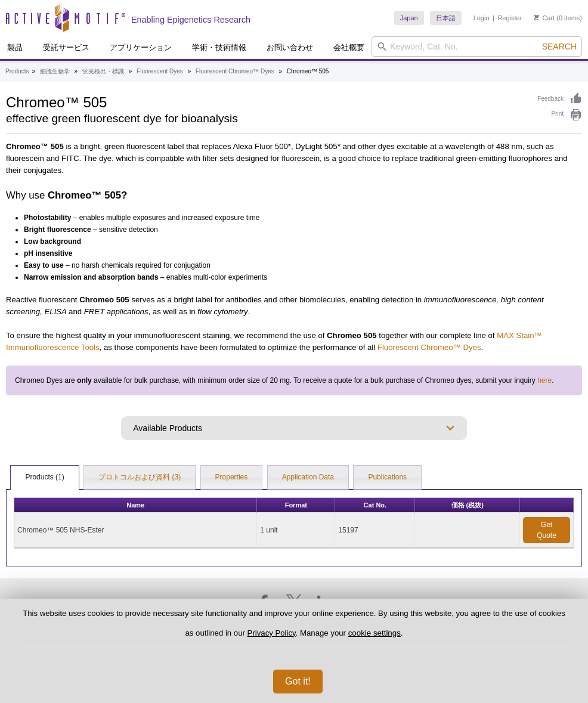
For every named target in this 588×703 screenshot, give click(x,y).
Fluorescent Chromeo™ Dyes (235, 71)
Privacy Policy (272, 633)
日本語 (446, 18)
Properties (232, 477)
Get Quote (547, 530)
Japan (409, 18)
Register (510, 18)
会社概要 (349, 47)
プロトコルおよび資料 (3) (140, 477)
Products (17, 71)
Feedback (560, 99)
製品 (15, 47)
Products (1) (44, 477)
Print (557, 114)
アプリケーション (141, 47)
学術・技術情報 (219, 47)
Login (482, 18)
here (544, 380)
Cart (544, 18)
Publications (387, 477)
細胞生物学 (55, 71)
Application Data (308, 477)
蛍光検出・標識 (103, 71)
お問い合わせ (290, 47)
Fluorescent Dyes (160, 71)
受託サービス (66, 47)
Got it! (298, 681)
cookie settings (375, 633)
